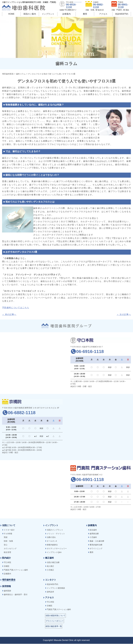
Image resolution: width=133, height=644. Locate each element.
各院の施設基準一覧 (54, 627)
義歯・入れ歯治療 (97, 541)
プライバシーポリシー (55, 621)
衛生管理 (7, 553)
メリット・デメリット (56, 534)
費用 (85, 14)
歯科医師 (7, 591)
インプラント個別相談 (56, 588)
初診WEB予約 (122, 14)
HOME (11, 14)
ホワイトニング (96, 549)
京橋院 (6, 566)
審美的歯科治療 (96, 545)
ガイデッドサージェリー (57, 549)
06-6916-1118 (71, 6)
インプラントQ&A (54, 553)
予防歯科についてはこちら (16, 308)
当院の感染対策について (55, 616)
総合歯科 (93, 530)
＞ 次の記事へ (124, 314)
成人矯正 (50, 566)
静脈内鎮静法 (52, 545)
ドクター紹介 (9, 530)
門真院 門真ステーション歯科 (16, 570)
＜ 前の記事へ (9, 314)
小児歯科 (93, 537)
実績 (6, 537)
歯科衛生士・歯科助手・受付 (16, 595)
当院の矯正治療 (53, 563)
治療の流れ (51, 537)
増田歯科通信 (9, 580)
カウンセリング (10, 549)
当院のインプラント (55, 530)
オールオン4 (52, 541)
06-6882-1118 (98, 6)
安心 (6, 545)
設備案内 (7, 574)
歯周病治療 (94, 534)
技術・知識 (8, 541)
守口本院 (7, 563)
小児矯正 (50, 570)
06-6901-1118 (123, 6)
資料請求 (50, 592)
